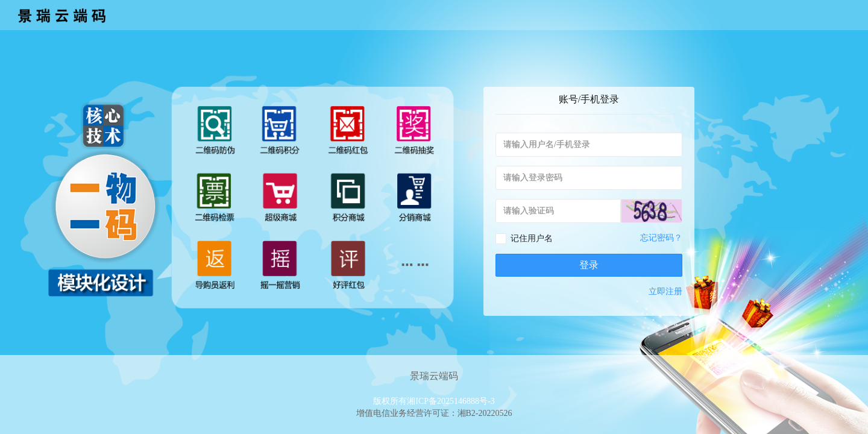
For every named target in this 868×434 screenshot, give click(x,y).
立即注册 (665, 291)
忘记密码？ (661, 238)
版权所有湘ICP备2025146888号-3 (434, 401)
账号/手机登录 (589, 99)
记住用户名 (532, 238)
